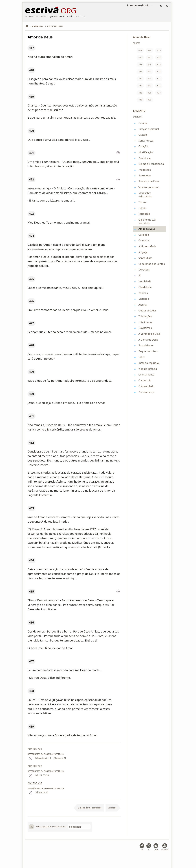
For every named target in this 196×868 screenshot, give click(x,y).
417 (32, 48)
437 (32, 661)
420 (32, 131)
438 (32, 691)
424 (32, 236)
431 (32, 416)
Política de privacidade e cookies (77, 858)
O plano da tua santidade (90, 808)
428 (32, 345)
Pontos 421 (35, 749)
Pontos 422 (35, 766)
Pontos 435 (35, 783)
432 (32, 443)
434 (32, 560)
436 (32, 622)
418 (32, 70)
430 (32, 394)
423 (32, 214)
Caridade (112, 808)
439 (32, 726)
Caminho (139, 111)
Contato (141, 858)
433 (32, 508)
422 (32, 179)
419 (32, 97)
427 (32, 323)
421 (32, 153)
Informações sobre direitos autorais (116, 858)
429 (32, 372)
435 (32, 591)
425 (32, 279)
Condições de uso (48, 858)
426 (32, 301)
